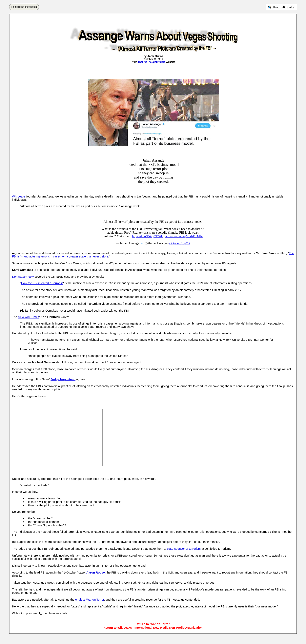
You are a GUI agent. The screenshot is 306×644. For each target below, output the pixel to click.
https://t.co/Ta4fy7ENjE (148, 236)
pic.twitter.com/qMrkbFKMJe (183, 236)
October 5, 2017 (180, 243)
